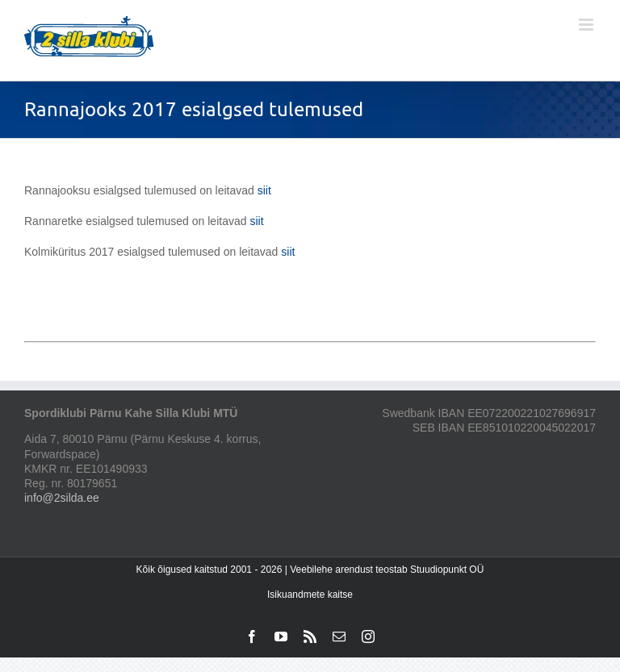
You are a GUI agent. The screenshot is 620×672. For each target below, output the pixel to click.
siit (263, 190)
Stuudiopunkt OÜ (447, 570)
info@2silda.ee (62, 498)
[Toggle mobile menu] (587, 25)
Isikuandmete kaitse (310, 595)
